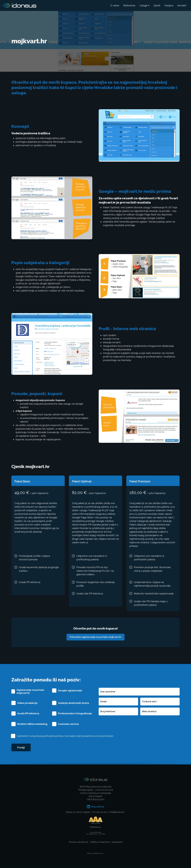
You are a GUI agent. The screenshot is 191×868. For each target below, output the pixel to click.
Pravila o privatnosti (79, 842)
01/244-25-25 (99, 812)
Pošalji (21, 748)
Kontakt (182, 5)
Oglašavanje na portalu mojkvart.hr (30, 692)
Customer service (68, 724)
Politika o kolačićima (100, 842)
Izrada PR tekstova (28, 714)
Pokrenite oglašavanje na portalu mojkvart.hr (96, 637)
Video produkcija (27, 703)
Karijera (169, 5)
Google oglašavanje (70, 691)
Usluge (144, 5)
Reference (129, 5)
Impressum (117, 842)
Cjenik (157, 5)
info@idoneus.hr (117, 812)
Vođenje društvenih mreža (73, 703)
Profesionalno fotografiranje (75, 714)
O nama (115, 5)
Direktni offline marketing (32, 724)
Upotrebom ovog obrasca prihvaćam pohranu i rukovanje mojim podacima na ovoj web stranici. (65, 736)
